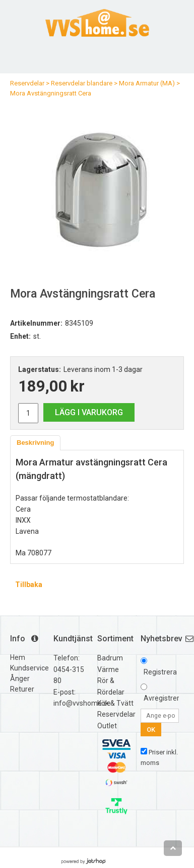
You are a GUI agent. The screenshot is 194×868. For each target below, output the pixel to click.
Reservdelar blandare (82, 83)
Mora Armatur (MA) (147, 83)
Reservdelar (27, 83)
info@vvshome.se (82, 703)
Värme (108, 669)
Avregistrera (164, 698)
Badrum (110, 658)
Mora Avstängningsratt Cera (51, 93)
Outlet (107, 726)
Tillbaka (29, 585)
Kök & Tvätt (115, 703)
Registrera (160, 672)
